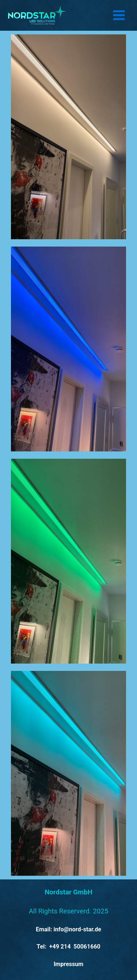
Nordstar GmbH (68, 892)
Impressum (68, 964)
